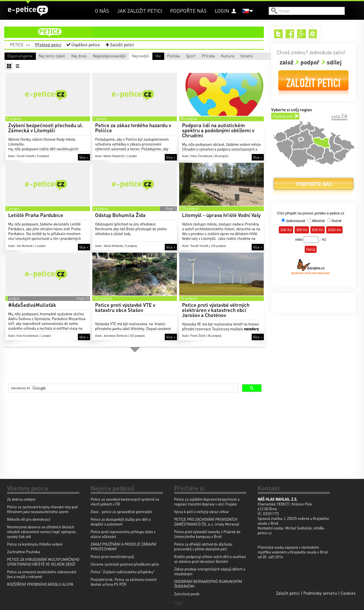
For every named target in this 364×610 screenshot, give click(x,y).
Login (222, 11)
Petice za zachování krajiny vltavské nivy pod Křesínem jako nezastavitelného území (42, 509)
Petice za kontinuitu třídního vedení (35, 544)
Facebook (290, 34)
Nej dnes (115, 56)
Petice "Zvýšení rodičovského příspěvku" (123, 572)
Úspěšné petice (86, 45)
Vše (10, 64)
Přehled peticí (48, 45)
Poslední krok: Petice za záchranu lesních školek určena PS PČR (124, 582)
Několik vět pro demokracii (29, 519)
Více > (84, 165)
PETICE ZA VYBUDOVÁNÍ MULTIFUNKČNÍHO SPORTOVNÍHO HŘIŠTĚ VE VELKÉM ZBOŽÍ (43, 562)
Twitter (278, 34)
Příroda (146, 64)
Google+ (301, 34)
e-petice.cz (28, 11)
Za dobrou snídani (21, 499)
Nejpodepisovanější (176, 56)
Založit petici (122, 45)
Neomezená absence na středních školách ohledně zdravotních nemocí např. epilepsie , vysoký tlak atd (42, 532)
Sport (102, 64)
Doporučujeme (20, 56)
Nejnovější (221, 56)
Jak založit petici (140, 11)
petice (137, 32)
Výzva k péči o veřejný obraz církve (201, 512)
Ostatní (230, 64)
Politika (61, 64)
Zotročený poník (187, 594)
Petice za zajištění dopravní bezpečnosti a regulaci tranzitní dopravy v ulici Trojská (207, 502)
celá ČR (339, 116)
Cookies (348, 593)
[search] (123, 389)
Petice (17, 45)
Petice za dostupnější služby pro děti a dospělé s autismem (121, 522)
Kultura (188, 64)
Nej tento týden (68, 56)
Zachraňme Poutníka (24, 552)
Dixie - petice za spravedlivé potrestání (121, 512)
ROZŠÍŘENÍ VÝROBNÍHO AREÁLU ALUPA (40, 584)
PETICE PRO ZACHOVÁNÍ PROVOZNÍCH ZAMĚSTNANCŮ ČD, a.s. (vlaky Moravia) (207, 522)
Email (313, 34)
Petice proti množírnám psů (112, 556)
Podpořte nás (188, 11)
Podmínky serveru (320, 593)
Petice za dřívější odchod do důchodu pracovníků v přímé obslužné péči (203, 546)
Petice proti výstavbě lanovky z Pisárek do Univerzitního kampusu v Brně (207, 534)
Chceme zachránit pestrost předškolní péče (125, 564)
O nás (102, 11)
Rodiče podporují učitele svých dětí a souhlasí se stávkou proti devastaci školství (210, 559)
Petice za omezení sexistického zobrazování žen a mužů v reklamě (42, 574)
